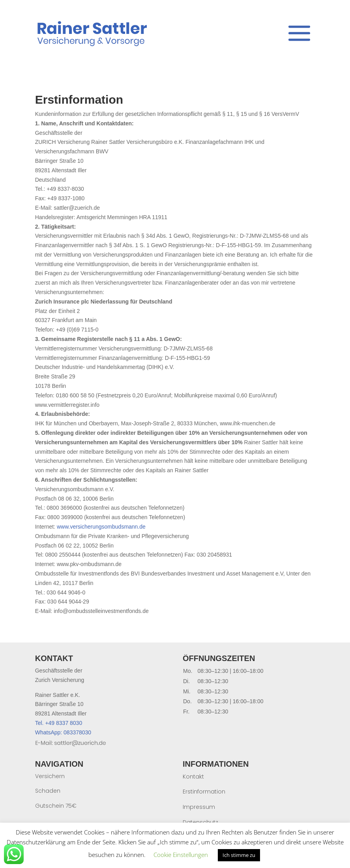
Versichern (50, 776)
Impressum (199, 807)
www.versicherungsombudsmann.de (101, 527)
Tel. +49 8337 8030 (59, 723)
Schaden (48, 791)
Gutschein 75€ (56, 806)
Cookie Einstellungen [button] (181, 855)
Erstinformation (204, 792)
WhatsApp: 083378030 (63, 732)
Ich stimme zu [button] (239, 855)
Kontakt (193, 777)
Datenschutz (200, 822)
